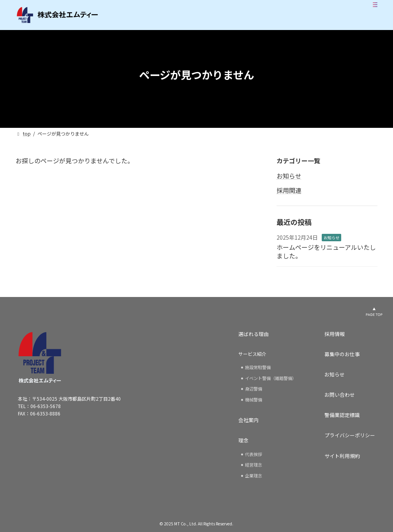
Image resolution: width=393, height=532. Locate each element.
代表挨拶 (254, 454)
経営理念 (254, 465)
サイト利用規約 (342, 456)
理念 (243, 440)
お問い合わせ (340, 395)
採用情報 (335, 334)
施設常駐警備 (258, 367)
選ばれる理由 (254, 334)
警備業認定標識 (342, 415)
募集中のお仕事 (342, 354)
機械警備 (254, 399)
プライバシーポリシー (350, 435)
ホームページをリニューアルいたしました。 (326, 251)
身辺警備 (254, 389)
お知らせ (289, 176)
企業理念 (254, 475)
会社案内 (248, 420)
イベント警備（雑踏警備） (271, 378)
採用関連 (289, 190)
